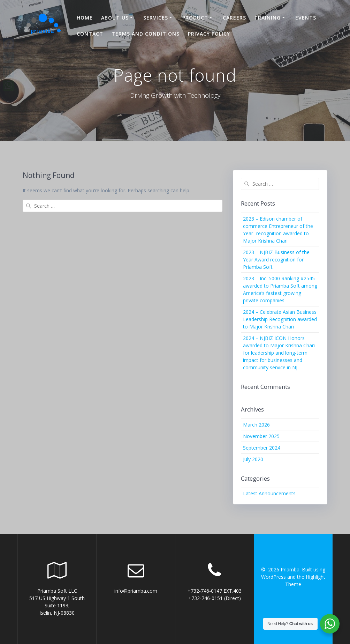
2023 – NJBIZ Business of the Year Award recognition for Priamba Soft (276, 260)
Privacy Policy (209, 34)
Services (156, 18)
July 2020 (253, 459)
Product (195, 18)
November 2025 (261, 436)
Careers (234, 18)
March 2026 (256, 425)
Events (306, 18)
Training (267, 18)
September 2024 (262, 448)
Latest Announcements (269, 493)
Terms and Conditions (146, 34)
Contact (90, 34)
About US (115, 18)
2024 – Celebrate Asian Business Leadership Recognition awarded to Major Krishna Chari (280, 319)
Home (85, 18)
